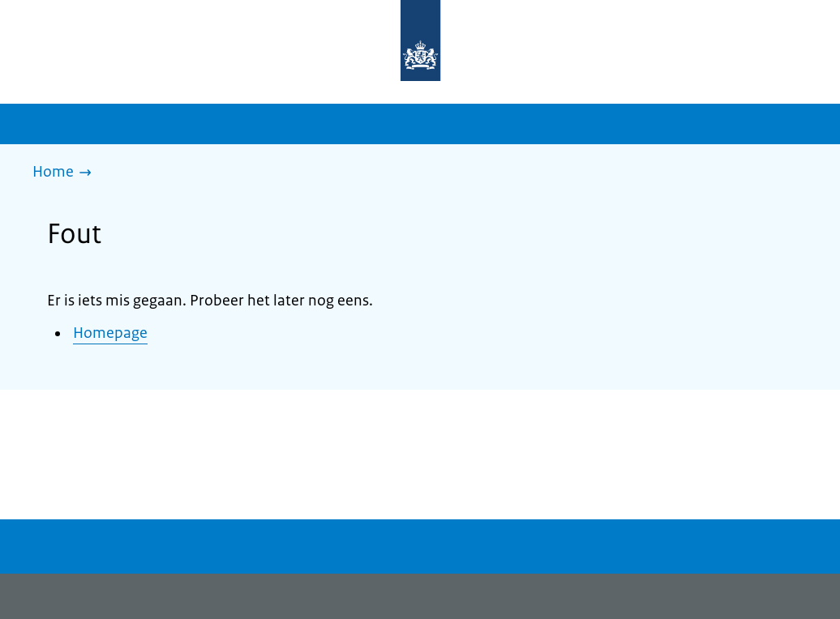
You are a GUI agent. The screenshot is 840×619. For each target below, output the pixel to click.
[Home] (66, 173)
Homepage (110, 333)
